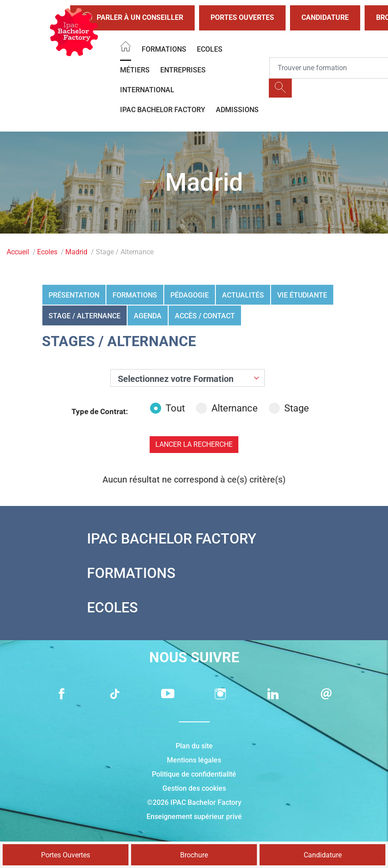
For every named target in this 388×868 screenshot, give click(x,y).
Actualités (243, 295)
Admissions (237, 110)
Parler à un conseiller (132, 18)
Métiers (135, 70)
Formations (164, 49)
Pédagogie (190, 295)
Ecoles (210, 49)
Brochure (194, 855)
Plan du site (194, 746)
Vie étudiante (302, 295)
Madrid (76, 252)
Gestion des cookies (194, 788)
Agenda (148, 316)
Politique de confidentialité (194, 774)
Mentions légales (194, 760)
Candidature (325, 17)
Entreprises (183, 70)
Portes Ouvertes (242, 17)
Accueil (18, 252)
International (147, 90)
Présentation (74, 295)
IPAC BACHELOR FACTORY (163, 110)
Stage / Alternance (85, 316)
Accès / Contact (205, 316)
